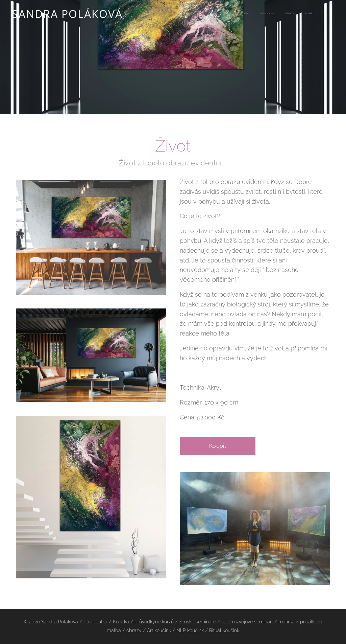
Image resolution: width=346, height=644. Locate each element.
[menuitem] (259, 14)
